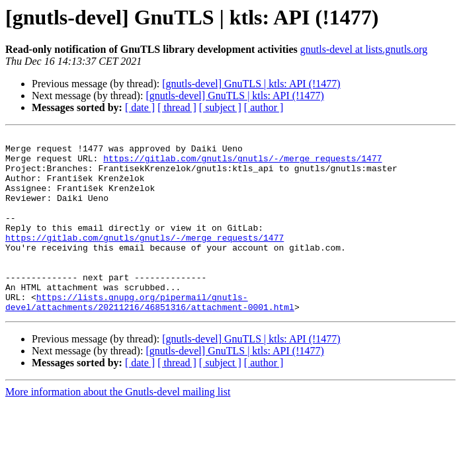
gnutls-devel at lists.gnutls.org (364, 49)
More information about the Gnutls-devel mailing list (118, 427)
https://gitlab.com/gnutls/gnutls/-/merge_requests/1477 (242, 164)
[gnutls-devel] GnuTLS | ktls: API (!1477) (251, 84)
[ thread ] (177, 107)
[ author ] (264, 107)
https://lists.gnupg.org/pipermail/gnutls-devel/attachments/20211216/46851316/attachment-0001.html (150, 337)
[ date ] (140, 107)
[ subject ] (220, 107)
